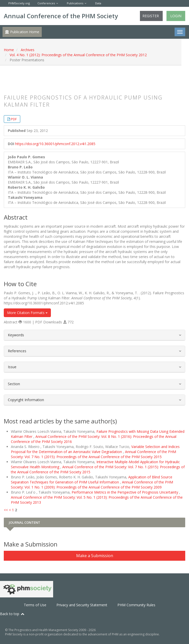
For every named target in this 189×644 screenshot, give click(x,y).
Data (98, 3)
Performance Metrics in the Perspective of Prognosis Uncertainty (125, 492)
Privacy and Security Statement (82, 605)
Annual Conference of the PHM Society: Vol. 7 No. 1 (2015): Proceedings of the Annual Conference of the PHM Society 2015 (93, 454)
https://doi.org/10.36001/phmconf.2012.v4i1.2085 (55, 144)
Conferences (46, 3)
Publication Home (22, 32)
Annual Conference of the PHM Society (61, 16)
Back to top (12, 614)
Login (176, 16)
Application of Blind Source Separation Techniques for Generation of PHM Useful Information (92, 480)
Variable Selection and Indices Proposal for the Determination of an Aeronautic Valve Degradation (95, 449)
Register (151, 16)
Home (9, 50)
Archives (28, 50)
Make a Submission (95, 556)
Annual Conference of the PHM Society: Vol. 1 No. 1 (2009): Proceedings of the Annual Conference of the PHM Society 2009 (92, 485)
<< (6, 510)
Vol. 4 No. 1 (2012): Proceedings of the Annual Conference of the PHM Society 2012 (78, 55)
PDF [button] (14, 119)
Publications (75, 3)
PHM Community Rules (136, 605)
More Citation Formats (27, 313)
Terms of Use (35, 605)
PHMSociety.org (19, 3)
